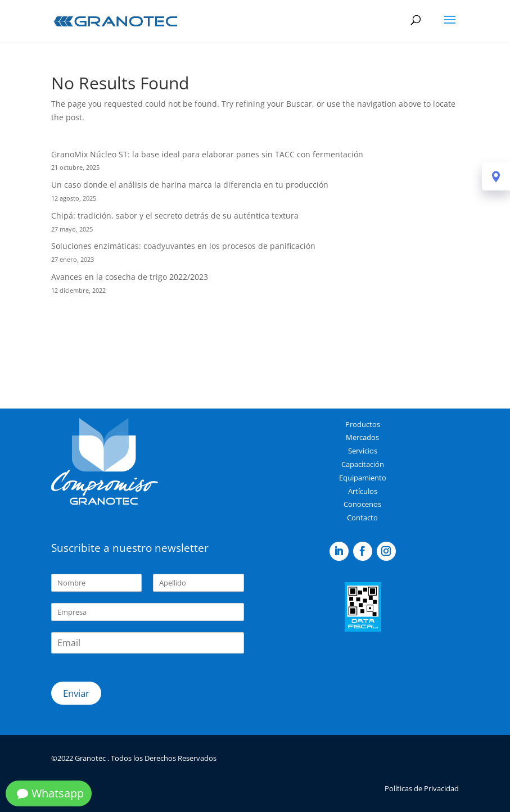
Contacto (362, 518)
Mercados (362, 437)
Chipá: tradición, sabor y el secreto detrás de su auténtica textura (175, 216)
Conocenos (362, 504)
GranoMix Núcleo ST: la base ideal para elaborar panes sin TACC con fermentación (207, 154)
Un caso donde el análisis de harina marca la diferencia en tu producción (190, 185)
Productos (363, 424)
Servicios (363, 451)
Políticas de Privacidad (422, 788)
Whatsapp (58, 793)
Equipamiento (363, 478)
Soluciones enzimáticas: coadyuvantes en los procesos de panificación (183, 246)
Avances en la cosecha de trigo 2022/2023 (130, 277)
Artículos (363, 491)
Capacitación (363, 464)
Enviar (76, 693)
